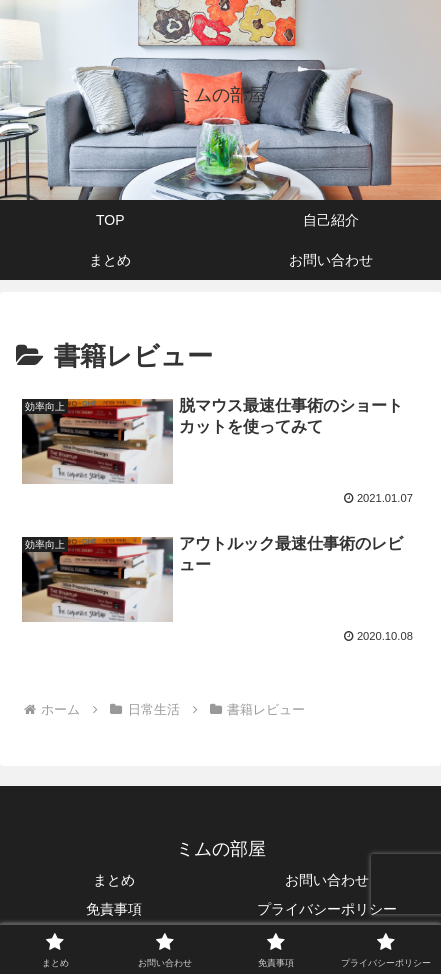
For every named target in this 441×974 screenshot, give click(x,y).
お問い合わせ (327, 880)
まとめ (114, 880)
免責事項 (114, 909)
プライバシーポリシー (327, 909)
